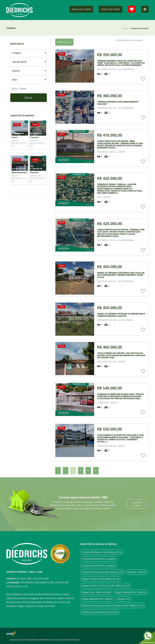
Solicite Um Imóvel (111, 9)
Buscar (29, 98)
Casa (15, 137)
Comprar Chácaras (137, 572)
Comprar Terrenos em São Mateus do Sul (102, 572)
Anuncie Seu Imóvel (81, 9)
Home (126, 28)
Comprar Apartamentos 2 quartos (99, 565)
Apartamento (19, 173)
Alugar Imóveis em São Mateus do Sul (101, 579)
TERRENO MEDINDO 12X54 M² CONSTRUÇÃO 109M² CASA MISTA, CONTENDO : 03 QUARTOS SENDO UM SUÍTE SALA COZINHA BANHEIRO (121, 63)
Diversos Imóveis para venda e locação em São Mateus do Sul (113, 605)
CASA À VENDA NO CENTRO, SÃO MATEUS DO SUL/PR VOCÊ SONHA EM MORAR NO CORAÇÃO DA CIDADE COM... (121, 355)
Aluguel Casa (124, 599)
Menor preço (64, 42)
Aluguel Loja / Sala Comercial (96, 592)
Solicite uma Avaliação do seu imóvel (100, 612)
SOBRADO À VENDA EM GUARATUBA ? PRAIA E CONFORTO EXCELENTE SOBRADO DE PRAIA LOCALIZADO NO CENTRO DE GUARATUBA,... (121, 396)
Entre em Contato (137, 504)
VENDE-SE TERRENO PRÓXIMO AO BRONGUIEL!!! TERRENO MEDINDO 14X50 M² (121, 315)
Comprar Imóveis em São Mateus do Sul (102, 552)
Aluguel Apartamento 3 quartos (131, 592)
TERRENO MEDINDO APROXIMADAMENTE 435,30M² (118, 103)
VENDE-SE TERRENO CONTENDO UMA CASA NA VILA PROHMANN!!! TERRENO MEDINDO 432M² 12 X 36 (121, 275)
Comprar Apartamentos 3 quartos (99, 559)
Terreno (34, 137)
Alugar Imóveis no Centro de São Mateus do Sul (105, 585)
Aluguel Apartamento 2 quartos (97, 599)
